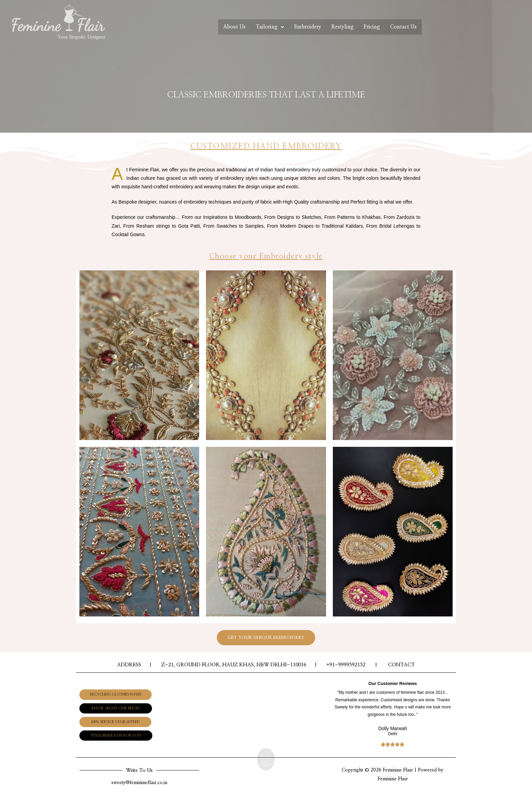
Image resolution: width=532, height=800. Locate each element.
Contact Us (416, 28)
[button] (124, 693)
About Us (221, 28)
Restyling (346, 28)
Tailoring (261, 28)
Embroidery (305, 28)
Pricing (380, 28)
